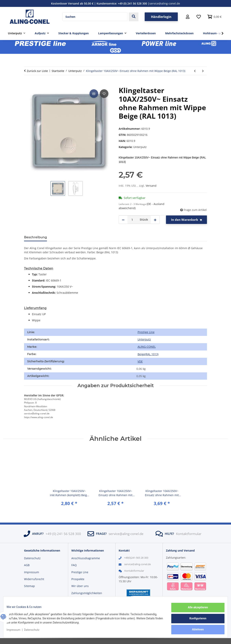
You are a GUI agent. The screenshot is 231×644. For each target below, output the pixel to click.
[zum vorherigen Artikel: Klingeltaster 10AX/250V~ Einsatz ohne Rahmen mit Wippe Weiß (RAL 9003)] (195, 71)
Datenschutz (35, 632)
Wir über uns (80, 586)
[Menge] (132, 220)
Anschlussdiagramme (86, 558)
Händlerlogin (161, 17)
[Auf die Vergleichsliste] (94, 94)
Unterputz (140, 147)
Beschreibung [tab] (35, 237)
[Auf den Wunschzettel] (104, 94)
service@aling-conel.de (165, 3)
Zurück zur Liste (37, 71)
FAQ (74, 565)
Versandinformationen (86, 600)
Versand (151, 186)
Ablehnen (195, 630)
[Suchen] (95, 17)
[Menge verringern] (123, 220)
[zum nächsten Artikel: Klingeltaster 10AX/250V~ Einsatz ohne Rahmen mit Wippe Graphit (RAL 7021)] (203, 71)
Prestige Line (146, 332)
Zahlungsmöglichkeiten (87, 593)
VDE (140, 361)
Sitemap (29, 586)
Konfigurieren (195, 620)
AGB (27, 565)
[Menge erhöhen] (155, 220)
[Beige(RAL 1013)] (148, 354)
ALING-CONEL (147, 347)
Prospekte (78, 579)
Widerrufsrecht (34, 579)
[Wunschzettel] (199, 17)
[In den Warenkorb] (27, 84)
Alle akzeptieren (195, 610)
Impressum (17, 632)
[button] (188, 17)
